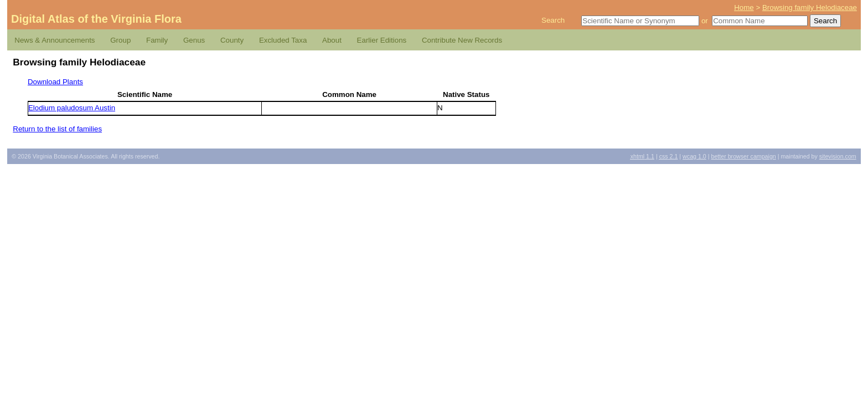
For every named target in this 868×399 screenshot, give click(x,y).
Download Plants (55, 82)
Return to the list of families (57, 129)
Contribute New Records (462, 40)
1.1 (642, 156)
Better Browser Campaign (743, 156)
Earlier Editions (382, 40)
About (332, 40)
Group (120, 40)
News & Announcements (55, 40)
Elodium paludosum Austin (72, 108)
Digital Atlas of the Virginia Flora (96, 19)
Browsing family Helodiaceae (810, 7)
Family (157, 40)
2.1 (669, 156)
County (232, 40)
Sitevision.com (838, 156)
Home (744, 7)
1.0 (694, 156)
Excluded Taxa (283, 40)
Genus (194, 40)
